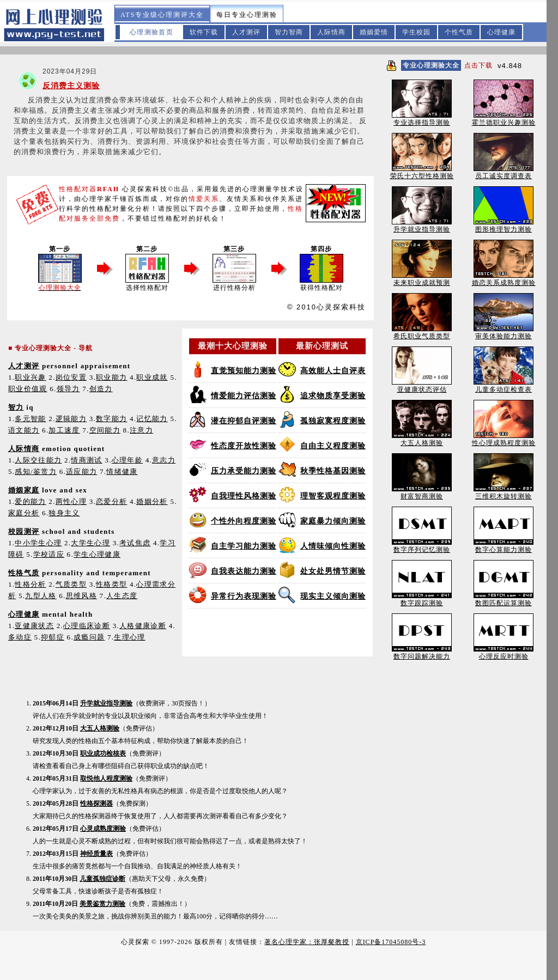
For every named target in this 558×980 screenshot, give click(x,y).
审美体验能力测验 (504, 333)
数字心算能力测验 (504, 546)
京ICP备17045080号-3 (391, 942)
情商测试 (86, 460)
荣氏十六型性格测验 (422, 172)
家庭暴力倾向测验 (333, 521)
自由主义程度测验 (333, 446)
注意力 (141, 430)
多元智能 (30, 419)
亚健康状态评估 (422, 386)
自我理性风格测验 (244, 496)
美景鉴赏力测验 (102, 904)
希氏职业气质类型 (422, 333)
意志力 (164, 460)
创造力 (101, 389)
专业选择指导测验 (422, 119)
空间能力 (105, 430)
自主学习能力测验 (244, 546)
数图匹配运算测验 (504, 599)
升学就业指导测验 (106, 703)
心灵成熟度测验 (103, 829)
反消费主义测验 (71, 86)
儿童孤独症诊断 (102, 879)
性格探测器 (96, 804)
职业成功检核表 (103, 753)
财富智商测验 (422, 493)
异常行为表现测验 (244, 596)
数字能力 (111, 419)
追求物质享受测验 (333, 396)
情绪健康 (122, 471)
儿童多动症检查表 (504, 386)
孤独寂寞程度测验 (333, 421)
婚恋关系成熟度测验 (504, 279)
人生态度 (122, 596)
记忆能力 (152, 419)
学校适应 (49, 554)
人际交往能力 (38, 460)
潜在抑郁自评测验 (244, 421)
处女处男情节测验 (333, 571)
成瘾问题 (89, 637)
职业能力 (111, 377)
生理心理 (129, 637)
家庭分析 (24, 513)
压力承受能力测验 (244, 471)
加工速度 (64, 430)
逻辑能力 (71, 419)
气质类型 (71, 584)
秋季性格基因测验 (333, 471)
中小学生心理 (38, 543)
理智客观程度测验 (333, 496)
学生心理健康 (97, 554)
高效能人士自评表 (333, 371)
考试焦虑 (135, 543)
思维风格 (81, 596)
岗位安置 (71, 377)
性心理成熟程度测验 (504, 439)
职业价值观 (28, 389)
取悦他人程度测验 (106, 778)
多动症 (20, 637)
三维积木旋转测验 (504, 493)
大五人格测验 (100, 728)
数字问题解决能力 (422, 653)
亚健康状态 (34, 626)
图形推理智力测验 (504, 226)
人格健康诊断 (143, 626)
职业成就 (152, 377)
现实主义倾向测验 (333, 596)
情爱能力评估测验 (244, 396)
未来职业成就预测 (422, 279)
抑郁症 (53, 637)
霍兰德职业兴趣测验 (504, 119)
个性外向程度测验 (244, 521)
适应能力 (81, 471)
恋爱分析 (111, 501)
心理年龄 (127, 460)
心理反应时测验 (504, 653)
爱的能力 (30, 501)
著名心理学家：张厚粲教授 (307, 942)
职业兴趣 (30, 377)
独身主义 (64, 513)
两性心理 (71, 501)
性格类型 (111, 584)
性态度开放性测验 (244, 446)
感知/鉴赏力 (36, 471)
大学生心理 (90, 543)
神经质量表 (96, 854)
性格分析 (30, 584)
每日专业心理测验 (247, 15)
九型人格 (41, 596)
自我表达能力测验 (244, 571)
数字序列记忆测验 (422, 546)
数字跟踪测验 (422, 599)
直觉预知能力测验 (244, 371)
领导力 (68, 389)
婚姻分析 (152, 501)
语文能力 (24, 430)
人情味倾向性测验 (333, 546)
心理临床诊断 (87, 626)
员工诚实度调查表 (504, 172)
